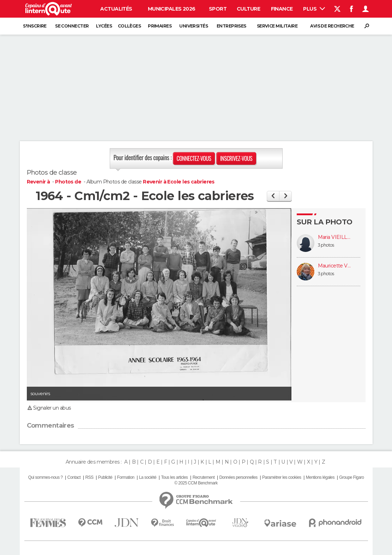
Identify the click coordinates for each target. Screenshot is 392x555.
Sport (218, 9)
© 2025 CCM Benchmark (196, 483)
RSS (89, 477)
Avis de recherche (332, 26)
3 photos (326, 245)
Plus (314, 9)
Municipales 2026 (172, 9)
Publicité (105, 477)
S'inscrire (35, 26)
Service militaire (277, 26)
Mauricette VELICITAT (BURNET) (336, 266)
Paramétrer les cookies (282, 477)
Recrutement (204, 477)
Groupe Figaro (351, 477)
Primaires (160, 26)
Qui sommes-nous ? (46, 477)
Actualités (116, 9)
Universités (194, 26)
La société (148, 477)
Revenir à (39, 182)
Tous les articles (174, 477)
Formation (126, 477)
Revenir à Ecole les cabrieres (179, 182)
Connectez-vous (194, 158)
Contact (74, 477)
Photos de (69, 182)
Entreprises (231, 26)
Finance (282, 9)
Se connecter (72, 26)
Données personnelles (239, 477)
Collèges (129, 26)
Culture (248, 9)
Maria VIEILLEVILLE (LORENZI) (336, 237)
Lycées (104, 26)
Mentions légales (320, 477)
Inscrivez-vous (236, 158)
